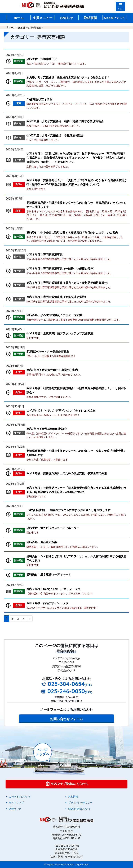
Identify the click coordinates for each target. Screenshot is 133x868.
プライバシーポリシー (80, 803)
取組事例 (90, 18)
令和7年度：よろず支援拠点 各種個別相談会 (55, 135)
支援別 (21, 27)
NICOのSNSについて (79, 809)
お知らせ (66, 18)
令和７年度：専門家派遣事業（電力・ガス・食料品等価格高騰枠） (68, 283)
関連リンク (15, 809)
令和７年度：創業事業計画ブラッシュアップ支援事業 (60, 333)
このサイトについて (20, 797)
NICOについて (114, 18)
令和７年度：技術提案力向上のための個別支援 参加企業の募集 (67, 473)
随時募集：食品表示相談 (42, 542)
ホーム (19, 18)
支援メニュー (43, 18)
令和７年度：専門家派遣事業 (45, 255)
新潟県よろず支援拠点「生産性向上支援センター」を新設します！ (68, 77)
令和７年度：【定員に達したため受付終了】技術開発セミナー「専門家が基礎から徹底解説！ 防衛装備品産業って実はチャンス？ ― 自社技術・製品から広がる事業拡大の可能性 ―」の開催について (76, 158)
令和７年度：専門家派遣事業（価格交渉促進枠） (57, 297)
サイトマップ (16, 803)
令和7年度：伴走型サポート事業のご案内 (52, 370)
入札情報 (73, 797)
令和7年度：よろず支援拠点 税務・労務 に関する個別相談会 (65, 121)
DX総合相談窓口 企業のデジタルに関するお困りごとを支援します (68, 510)
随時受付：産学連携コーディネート (49, 574)
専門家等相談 (34, 27)
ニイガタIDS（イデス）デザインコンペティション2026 (61, 410)
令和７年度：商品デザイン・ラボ (47, 603)
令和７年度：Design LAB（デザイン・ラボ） (55, 589)
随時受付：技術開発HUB (42, 59)
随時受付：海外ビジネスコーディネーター (53, 528)
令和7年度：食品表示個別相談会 (47, 429)
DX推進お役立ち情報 (39, 99)
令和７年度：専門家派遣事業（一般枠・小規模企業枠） (61, 269)
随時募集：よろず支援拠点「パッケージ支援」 (56, 315)
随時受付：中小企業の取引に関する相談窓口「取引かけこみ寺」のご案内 (72, 233)
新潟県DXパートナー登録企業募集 (48, 352)
